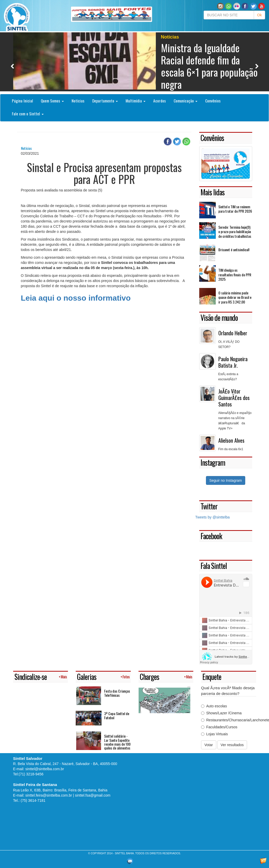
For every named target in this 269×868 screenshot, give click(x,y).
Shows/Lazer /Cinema (221, 713)
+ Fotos (125, 677)
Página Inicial (22, 101)
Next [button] (257, 66)
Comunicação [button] (186, 101)
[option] (135, 62)
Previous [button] (13, 66)
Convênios (213, 101)
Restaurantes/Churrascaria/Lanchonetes (229, 720)
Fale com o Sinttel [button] (28, 114)
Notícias (78, 101)
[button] (228, 6)
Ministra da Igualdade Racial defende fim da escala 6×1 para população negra (209, 66)
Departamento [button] (105, 101)
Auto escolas (214, 706)
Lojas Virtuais (214, 734)
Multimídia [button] (136, 101)
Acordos (160, 101)
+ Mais (63, 677)
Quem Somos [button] (52, 101)
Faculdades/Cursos (219, 727)
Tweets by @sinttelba (213, 517)
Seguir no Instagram (226, 480)
